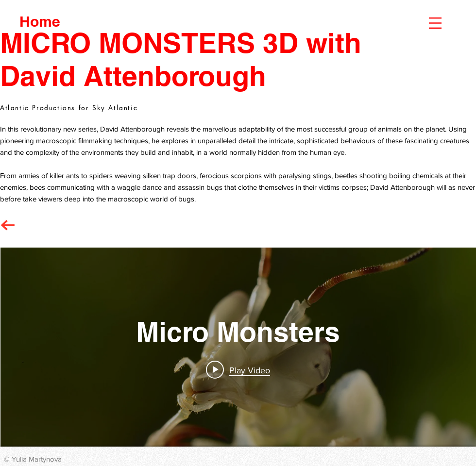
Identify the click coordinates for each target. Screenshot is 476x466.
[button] (435, 23)
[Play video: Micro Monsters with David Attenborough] (238, 370)
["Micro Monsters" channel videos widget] (238, 347)
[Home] (40, 21)
